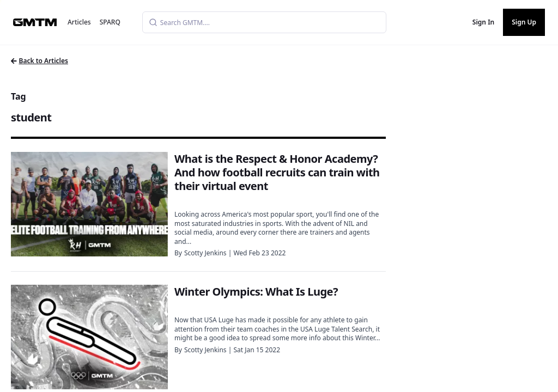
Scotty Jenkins (205, 253)
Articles (79, 22)
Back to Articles (40, 61)
